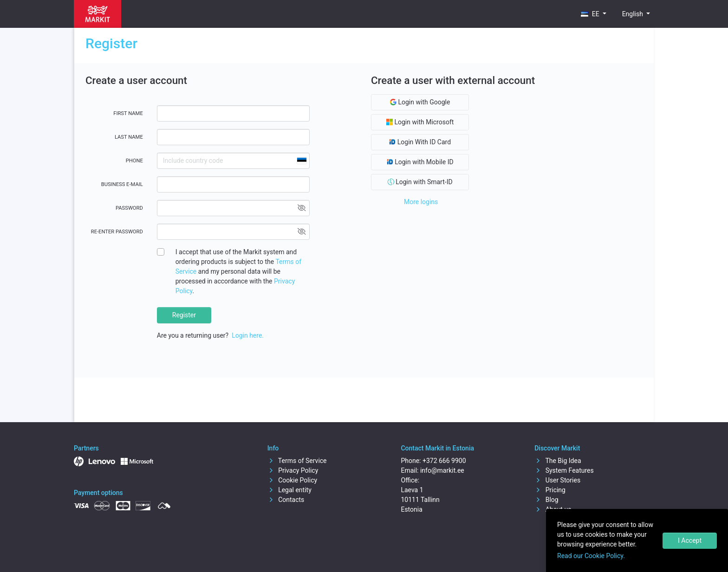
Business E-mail (122, 184)
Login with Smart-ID (420, 182)
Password (129, 208)
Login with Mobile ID (420, 162)
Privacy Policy (293, 470)
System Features (564, 470)
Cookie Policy (292, 480)
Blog (546, 500)
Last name (129, 137)
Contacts (286, 500)
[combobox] (301, 161)
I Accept (690, 540)
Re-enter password (117, 232)
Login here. (248, 335)
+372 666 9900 (444, 461)
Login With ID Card (420, 142)
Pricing (550, 490)
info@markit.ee (442, 470)
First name (128, 113)
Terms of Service (297, 461)
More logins (421, 202)
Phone (134, 161)
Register (184, 315)
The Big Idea (558, 461)
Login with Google (420, 102)
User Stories (557, 480)
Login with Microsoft (420, 122)
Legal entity (289, 490)
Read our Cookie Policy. (591, 556)
